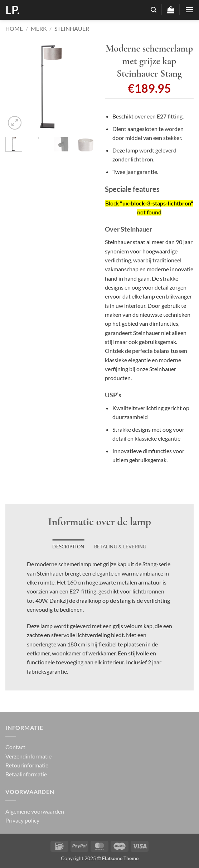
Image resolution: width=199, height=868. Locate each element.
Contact (15, 747)
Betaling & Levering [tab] (120, 547)
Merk (39, 28)
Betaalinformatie (26, 774)
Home (14, 28)
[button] (154, 10)
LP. (13, 10)
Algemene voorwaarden (35, 811)
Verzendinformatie (28, 756)
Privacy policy (22, 820)
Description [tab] (68, 547)
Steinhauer (72, 28)
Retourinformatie (27, 765)
